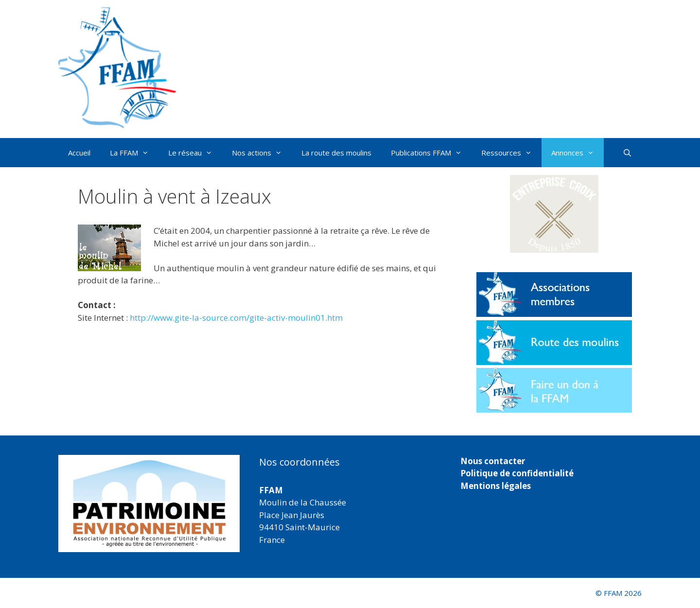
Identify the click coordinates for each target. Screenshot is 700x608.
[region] (149, 504)
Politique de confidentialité (517, 473)
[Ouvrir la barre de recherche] (627, 153)
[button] (554, 214)
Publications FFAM (431, 153)
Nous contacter (493, 461)
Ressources (511, 153)
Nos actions (262, 153)
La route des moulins (336, 153)
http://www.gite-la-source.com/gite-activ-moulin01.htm (236, 318)
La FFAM (134, 153)
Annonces (577, 153)
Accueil (79, 153)
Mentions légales (496, 486)
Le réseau (195, 153)
